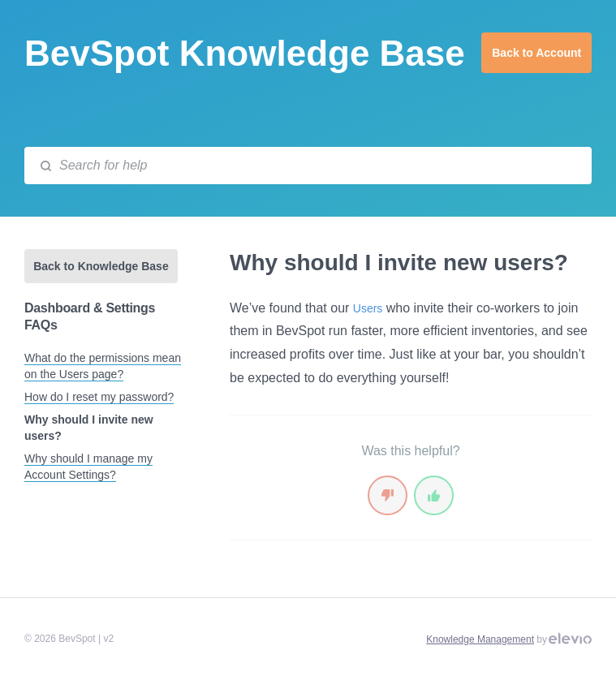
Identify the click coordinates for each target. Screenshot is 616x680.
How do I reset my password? (99, 397)
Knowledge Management (480, 639)
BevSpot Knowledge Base (245, 53)
